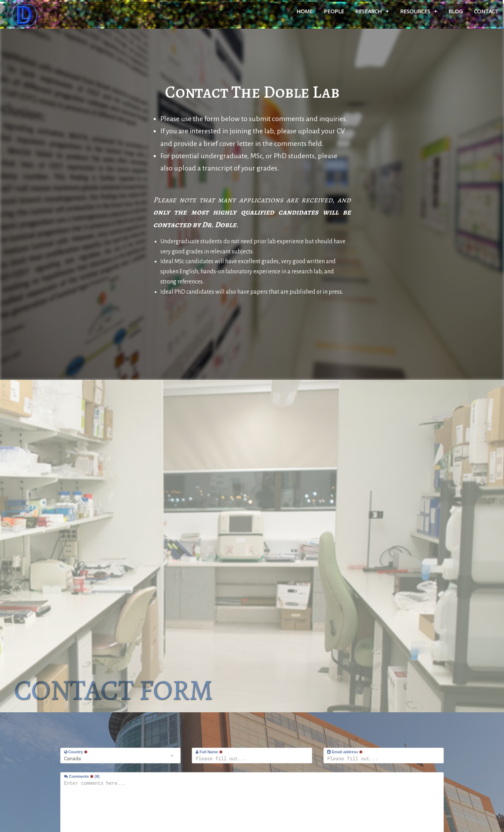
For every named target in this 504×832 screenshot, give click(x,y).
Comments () (82, 776)
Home (304, 11)
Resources (419, 11)
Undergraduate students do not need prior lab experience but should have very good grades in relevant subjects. (253, 247)
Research (372, 11)
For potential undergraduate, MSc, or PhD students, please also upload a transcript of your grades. (249, 162)
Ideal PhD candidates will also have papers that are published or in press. (252, 292)
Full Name (209, 752)
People (334, 11)
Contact (486, 11)
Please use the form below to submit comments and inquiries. (254, 119)
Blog (456, 11)
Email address (345, 752)
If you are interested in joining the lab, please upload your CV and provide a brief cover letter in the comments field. (253, 137)
